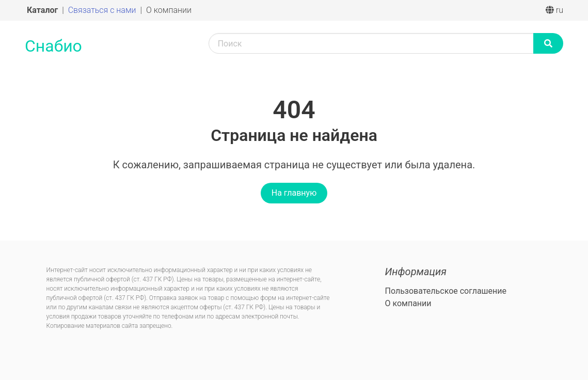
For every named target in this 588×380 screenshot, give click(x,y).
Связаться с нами (103, 10)
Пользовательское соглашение (446, 291)
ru (554, 10)
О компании (169, 10)
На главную (294, 193)
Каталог (43, 10)
